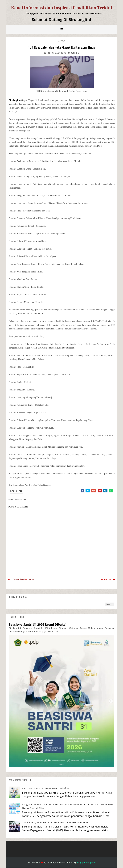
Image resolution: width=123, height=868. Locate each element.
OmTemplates (54, 862)
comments (73, 53)
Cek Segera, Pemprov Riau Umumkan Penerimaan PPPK (55, 823)
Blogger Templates (87, 862)
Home (31, 579)
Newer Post (18, 579)
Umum (63, 41)
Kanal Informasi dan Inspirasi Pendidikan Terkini (62, 8)
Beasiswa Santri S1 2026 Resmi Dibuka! (37, 624)
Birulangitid (14, 100)
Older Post (107, 580)
